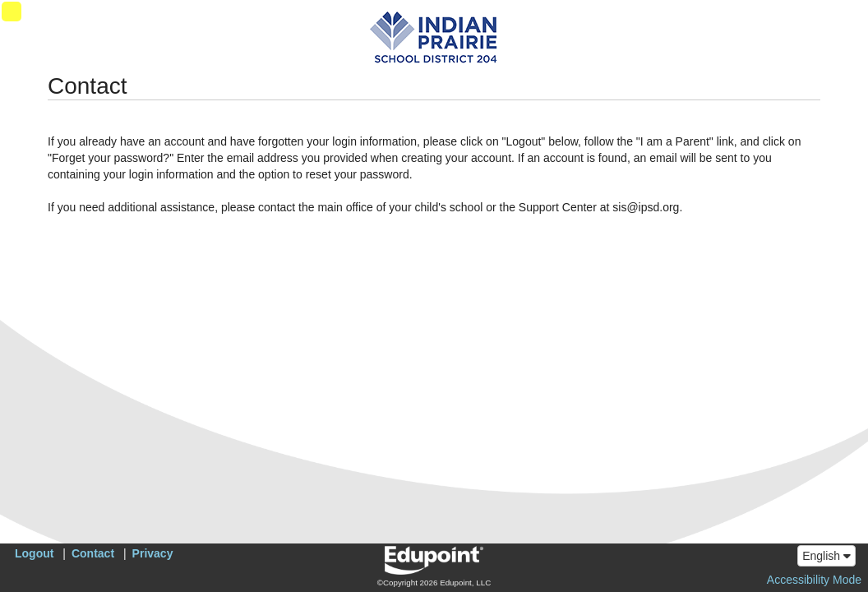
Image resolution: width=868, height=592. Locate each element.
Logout (34, 553)
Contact (93, 553)
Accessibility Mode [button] (814, 580)
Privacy (153, 553)
